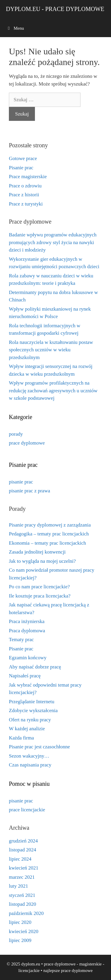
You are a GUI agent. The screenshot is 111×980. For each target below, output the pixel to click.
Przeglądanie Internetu (32, 702)
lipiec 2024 (20, 859)
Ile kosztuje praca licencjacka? (40, 596)
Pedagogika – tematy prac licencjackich (49, 534)
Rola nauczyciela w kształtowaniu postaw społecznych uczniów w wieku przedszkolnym (51, 350)
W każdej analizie (27, 729)
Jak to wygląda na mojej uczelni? (42, 561)
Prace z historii (24, 195)
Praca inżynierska (27, 621)
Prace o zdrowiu (25, 186)
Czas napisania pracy (30, 765)
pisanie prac (21, 482)
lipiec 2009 (20, 940)
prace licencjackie (27, 810)
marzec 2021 (22, 877)
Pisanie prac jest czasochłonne (39, 747)
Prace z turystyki (26, 204)
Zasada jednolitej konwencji (37, 552)
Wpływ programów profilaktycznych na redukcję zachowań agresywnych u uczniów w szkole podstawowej (53, 391)
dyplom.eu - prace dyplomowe (55, 9)
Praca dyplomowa (27, 631)
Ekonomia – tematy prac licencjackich (48, 543)
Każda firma (21, 738)
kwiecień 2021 (24, 868)
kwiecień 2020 (24, 931)
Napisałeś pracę (25, 676)
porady (16, 434)
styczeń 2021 (22, 895)
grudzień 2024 (23, 841)
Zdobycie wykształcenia (33, 711)
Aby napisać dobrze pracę (35, 667)
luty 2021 (18, 886)
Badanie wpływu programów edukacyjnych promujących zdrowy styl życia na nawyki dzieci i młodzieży (53, 242)
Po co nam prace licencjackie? (39, 587)
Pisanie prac (21, 168)
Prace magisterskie (28, 177)
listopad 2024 (22, 850)
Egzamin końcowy (28, 658)
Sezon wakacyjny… (29, 756)
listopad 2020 (22, 904)
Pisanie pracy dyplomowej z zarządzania (50, 525)
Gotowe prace (23, 158)
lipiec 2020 (20, 922)
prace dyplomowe (27, 443)
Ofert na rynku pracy (30, 720)
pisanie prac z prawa (29, 491)
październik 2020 (26, 913)
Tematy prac (21, 640)
